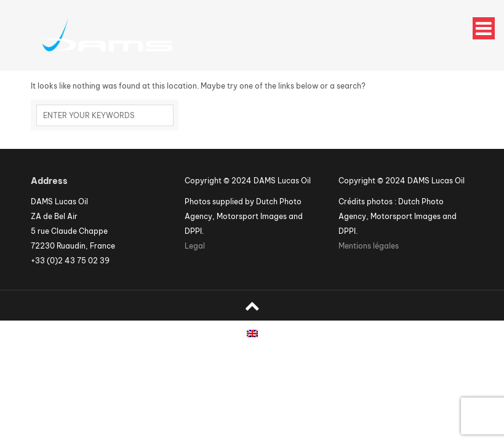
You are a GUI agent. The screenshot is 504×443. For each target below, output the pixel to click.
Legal (195, 246)
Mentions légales (369, 246)
